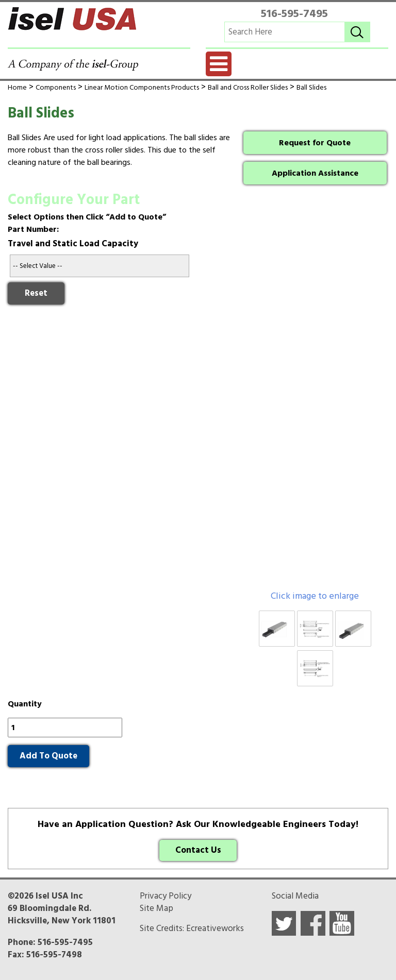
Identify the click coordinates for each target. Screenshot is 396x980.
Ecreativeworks (215, 928)
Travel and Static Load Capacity (73, 244)
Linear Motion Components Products (142, 87)
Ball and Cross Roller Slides (248, 87)
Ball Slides (311, 87)
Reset (36, 293)
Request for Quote (315, 143)
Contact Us (198, 850)
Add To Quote (48, 756)
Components (56, 87)
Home (17, 87)
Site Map (156, 908)
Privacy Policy (166, 896)
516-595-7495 (294, 13)
